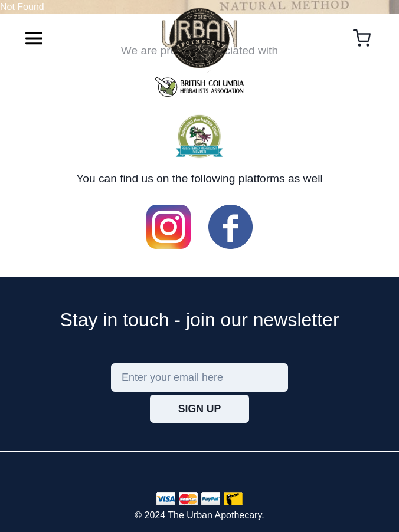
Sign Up (199, 409)
